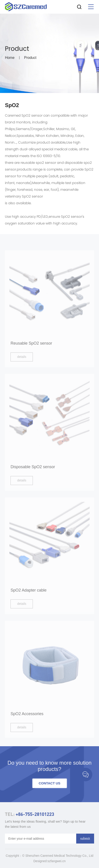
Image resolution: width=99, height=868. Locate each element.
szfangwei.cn (57, 861)
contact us (49, 783)
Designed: (41, 861)
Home (10, 59)
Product (30, 59)
